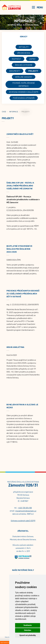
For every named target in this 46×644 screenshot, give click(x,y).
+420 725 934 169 (25, 508)
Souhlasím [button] (28, 625)
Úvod (4, 112)
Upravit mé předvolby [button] (28, 635)
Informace (14, 112)
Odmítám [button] (28, 630)
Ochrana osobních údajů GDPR (23, 521)
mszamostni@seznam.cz (26, 511)
